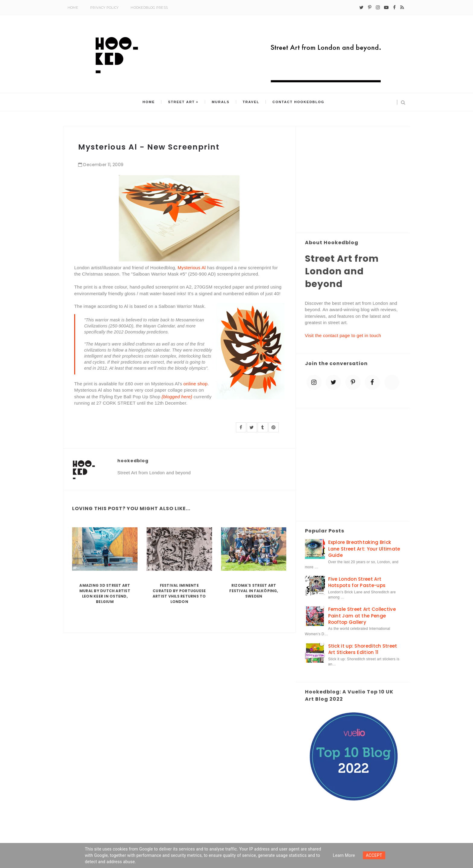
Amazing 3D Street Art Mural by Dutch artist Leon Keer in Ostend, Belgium (105, 593)
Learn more (344, 855)
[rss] (402, 8)
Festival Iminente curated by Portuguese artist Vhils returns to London (179, 593)
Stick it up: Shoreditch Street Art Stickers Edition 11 (363, 649)
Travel (250, 102)
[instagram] (378, 8)
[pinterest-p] (370, 8)
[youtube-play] (386, 8)
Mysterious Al (192, 268)
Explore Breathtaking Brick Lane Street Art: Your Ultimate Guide (364, 549)
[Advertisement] (353, 180)
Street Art (183, 102)
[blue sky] (392, 382)
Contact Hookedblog (297, 102)
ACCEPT (374, 855)
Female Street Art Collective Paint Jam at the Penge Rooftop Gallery (362, 616)
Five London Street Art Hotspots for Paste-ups (357, 582)
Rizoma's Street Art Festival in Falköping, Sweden (254, 591)
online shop (195, 384)
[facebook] (394, 8)
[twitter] (361, 8)
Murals (221, 102)
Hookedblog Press (149, 8)
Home (73, 8)
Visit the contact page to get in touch (343, 335)
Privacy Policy (104, 8)
